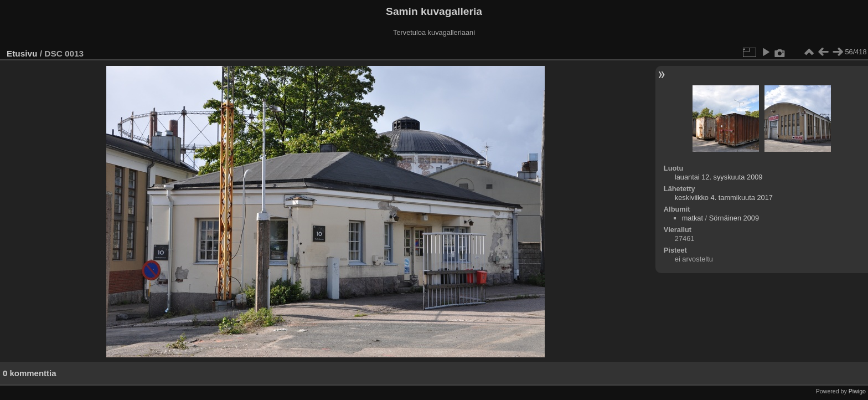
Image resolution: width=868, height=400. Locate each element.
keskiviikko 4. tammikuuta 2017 (724, 198)
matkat (693, 218)
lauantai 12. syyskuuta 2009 (719, 177)
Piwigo (857, 391)
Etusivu (22, 53)
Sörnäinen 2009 (734, 218)
